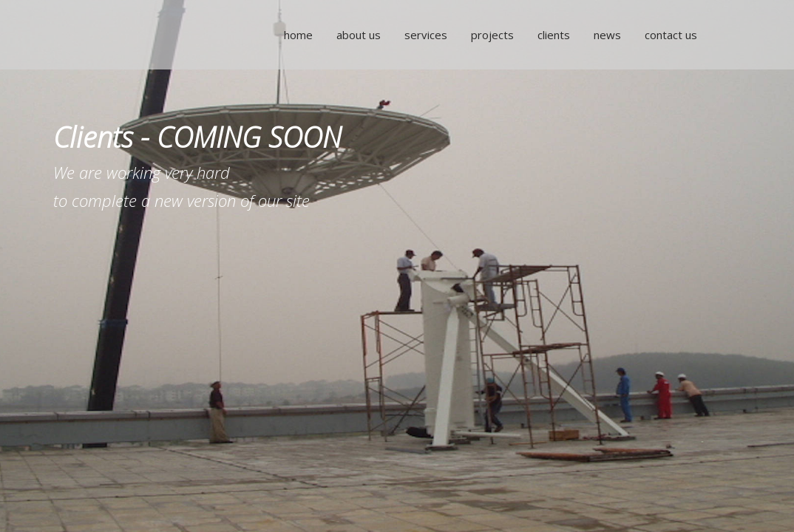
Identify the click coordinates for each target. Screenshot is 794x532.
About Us (356, 35)
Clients (552, 35)
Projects (490, 35)
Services (424, 35)
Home (296, 35)
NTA (135, 35)
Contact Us (669, 35)
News (605, 35)
